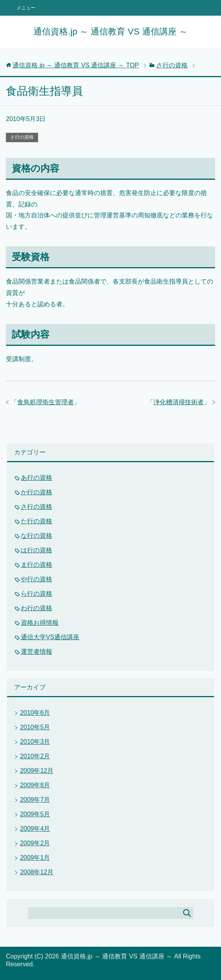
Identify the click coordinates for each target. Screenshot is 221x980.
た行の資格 (37, 521)
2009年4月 (35, 829)
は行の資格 (37, 550)
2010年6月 (35, 713)
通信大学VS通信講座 (50, 637)
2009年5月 (35, 814)
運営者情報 (37, 652)
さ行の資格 (22, 137)
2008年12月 (37, 872)
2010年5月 (35, 727)
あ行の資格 (37, 478)
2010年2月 (35, 756)
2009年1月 (35, 858)
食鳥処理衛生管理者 (46, 402)
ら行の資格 (37, 594)
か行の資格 (37, 492)
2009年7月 (35, 800)
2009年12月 (37, 771)
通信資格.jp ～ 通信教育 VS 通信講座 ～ (110, 32)
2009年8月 (35, 785)
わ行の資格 (37, 608)
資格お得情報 (40, 623)
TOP (76, 65)
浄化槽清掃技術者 (179, 402)
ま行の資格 (37, 565)
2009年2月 (35, 843)
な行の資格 (37, 536)
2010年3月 (35, 742)
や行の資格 (37, 579)
